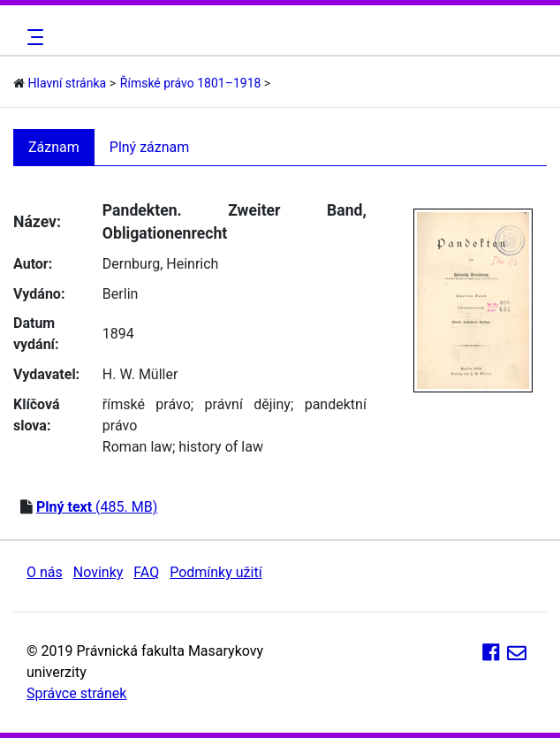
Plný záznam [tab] (150, 147)
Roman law (137, 447)
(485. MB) (97, 507)
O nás (45, 572)
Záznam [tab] (54, 147)
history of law (221, 447)
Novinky (98, 572)
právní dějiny (248, 404)
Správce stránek (76, 693)
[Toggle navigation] (33, 37)
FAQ (146, 572)
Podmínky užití (216, 572)
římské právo (147, 404)
